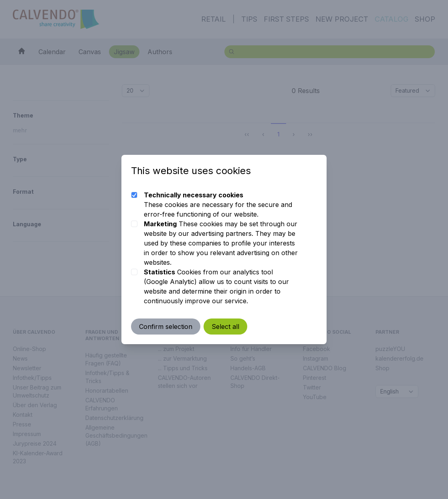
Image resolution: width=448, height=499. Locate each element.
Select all (225, 327)
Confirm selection (166, 327)
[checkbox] (134, 195)
